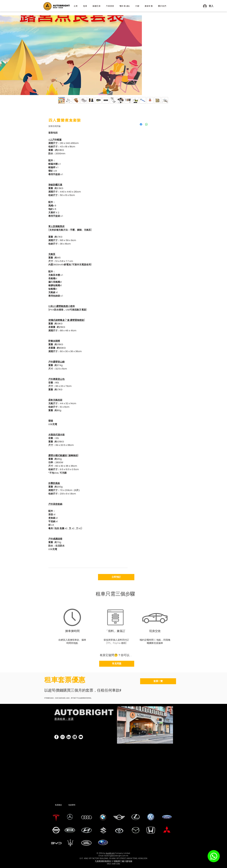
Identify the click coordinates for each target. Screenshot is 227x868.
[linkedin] (69, 737)
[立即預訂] (116, 577)
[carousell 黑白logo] (75, 737)
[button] (85, 6)
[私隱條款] (62, 805)
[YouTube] (81, 737)
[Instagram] (63, 737)
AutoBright (110, 853)
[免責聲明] (76, 805)
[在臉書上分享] (141, 124)
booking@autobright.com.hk (116, 856)
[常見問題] (117, 664)
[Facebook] (56, 737)
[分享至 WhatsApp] (147, 124)
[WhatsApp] (214, 856)
